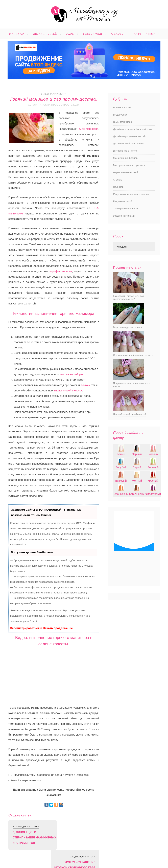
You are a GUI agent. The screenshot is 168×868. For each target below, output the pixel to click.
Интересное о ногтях (125, 151)
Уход (70, 34)
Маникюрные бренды (126, 158)
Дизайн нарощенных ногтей (129, 136)
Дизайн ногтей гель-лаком (128, 143)
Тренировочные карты (126, 208)
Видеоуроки (93, 34)
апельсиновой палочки (68, 391)
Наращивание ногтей (125, 172)
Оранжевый (121, 494)
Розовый (153, 454)
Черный (137, 454)
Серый (137, 467)
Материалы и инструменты (129, 165)
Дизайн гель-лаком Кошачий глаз (133, 129)
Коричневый (137, 494)
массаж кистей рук (72, 374)
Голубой (121, 467)
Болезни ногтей (122, 107)
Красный (153, 481)
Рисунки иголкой (123, 201)
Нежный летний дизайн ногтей (130, 414)
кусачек (85, 385)
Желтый (137, 481)
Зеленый (153, 467)
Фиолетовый (153, 494)
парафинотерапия (61, 271)
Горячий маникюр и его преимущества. (54, 99)
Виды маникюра (54, 94)
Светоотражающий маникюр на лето (133, 355)
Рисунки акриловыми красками (131, 194)
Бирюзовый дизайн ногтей (127, 327)
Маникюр (17, 34)
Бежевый (121, 481)
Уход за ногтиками (124, 216)
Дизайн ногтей (45, 34)
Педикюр (118, 187)
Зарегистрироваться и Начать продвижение (42, 628)
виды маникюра (88, 129)
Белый (121, 454)
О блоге (117, 34)
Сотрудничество (146, 34)
